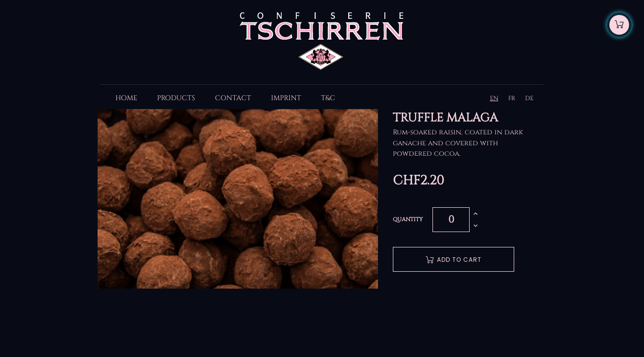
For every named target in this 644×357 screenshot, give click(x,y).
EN (494, 98)
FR (512, 98)
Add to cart (454, 260)
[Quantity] (451, 220)
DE (529, 98)
